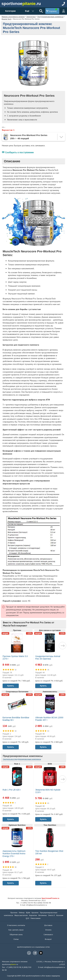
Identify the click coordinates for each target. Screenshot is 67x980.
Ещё (27, 11)
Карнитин (33, 915)
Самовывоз (48, 934)
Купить (11, 686)
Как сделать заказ (16, 930)
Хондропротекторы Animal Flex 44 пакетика (48, 658)
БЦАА (28, 913)
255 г (4, 127)
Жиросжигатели (21, 915)
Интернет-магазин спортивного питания (33, 898)
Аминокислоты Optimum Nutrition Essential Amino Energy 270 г (14, 854)
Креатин (35, 913)
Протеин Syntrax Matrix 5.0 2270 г (15, 658)
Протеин (14, 913)
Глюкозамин (36, 918)
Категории (10, 11)
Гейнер (22, 913)
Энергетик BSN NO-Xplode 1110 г (48, 791)
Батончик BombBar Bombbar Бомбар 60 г (16, 719)
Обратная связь (16, 934)
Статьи (16, 939)
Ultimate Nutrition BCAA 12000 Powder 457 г (49, 719)
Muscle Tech (6, 19)
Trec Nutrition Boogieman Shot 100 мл (49, 852)
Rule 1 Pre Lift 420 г (12, 790)
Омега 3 (51, 915)
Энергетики (31, 17)
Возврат (48, 939)
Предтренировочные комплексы (50, 17)
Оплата (48, 930)
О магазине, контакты (16, 925)
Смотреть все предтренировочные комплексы (22, 759)
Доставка (48, 925)
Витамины (43, 915)
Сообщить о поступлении (19, 152)
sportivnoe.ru (21, 4)
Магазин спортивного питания (13, 17)
